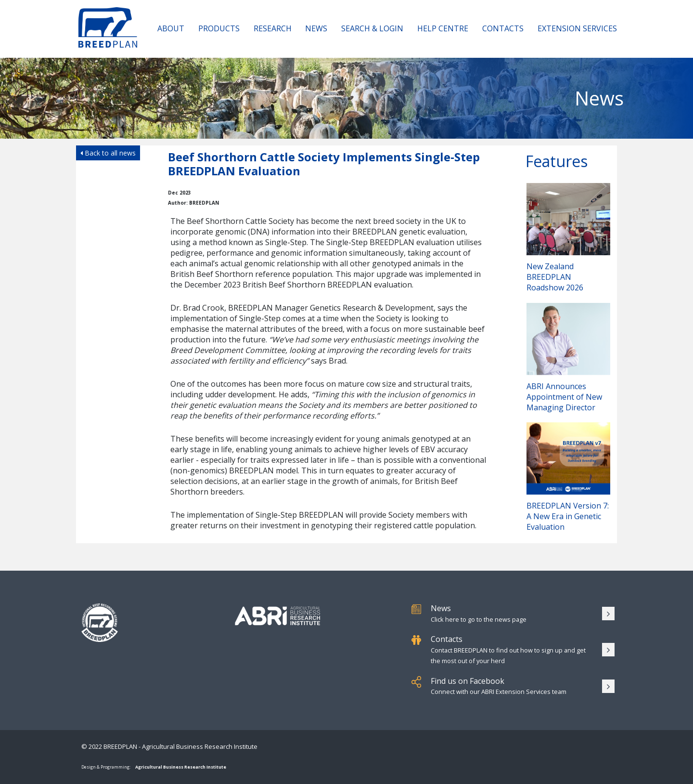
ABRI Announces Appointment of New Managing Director (568, 358)
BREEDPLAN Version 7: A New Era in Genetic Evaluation (568, 477)
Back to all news (108, 153)
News (316, 28)
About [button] (171, 28)
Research (273, 28)
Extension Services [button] (577, 28)
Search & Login (372, 28)
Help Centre (443, 28)
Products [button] (219, 28)
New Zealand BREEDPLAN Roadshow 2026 (568, 238)
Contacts (503, 28)
